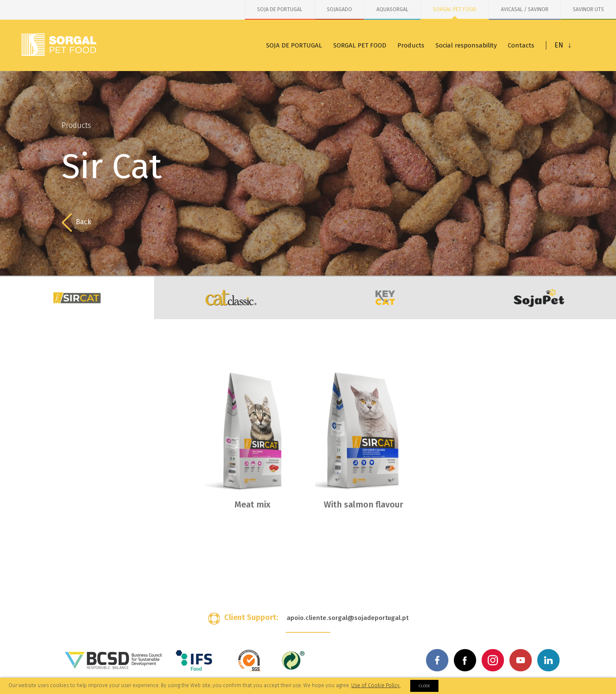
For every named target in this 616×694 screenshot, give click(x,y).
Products (411, 45)
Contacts (521, 45)
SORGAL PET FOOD (455, 9)
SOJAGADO (339, 9)
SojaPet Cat (539, 298)
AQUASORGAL (392, 9)
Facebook (437, 660)
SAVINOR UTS (588, 9)
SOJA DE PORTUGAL (280, 9)
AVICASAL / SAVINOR (525, 9)
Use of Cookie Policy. (376, 685)
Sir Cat (77, 298)
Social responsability (466, 45)
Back (76, 222)
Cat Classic (231, 298)
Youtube (521, 660)
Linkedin (548, 660)
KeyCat (385, 298)
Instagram (493, 660)
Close (424, 686)
